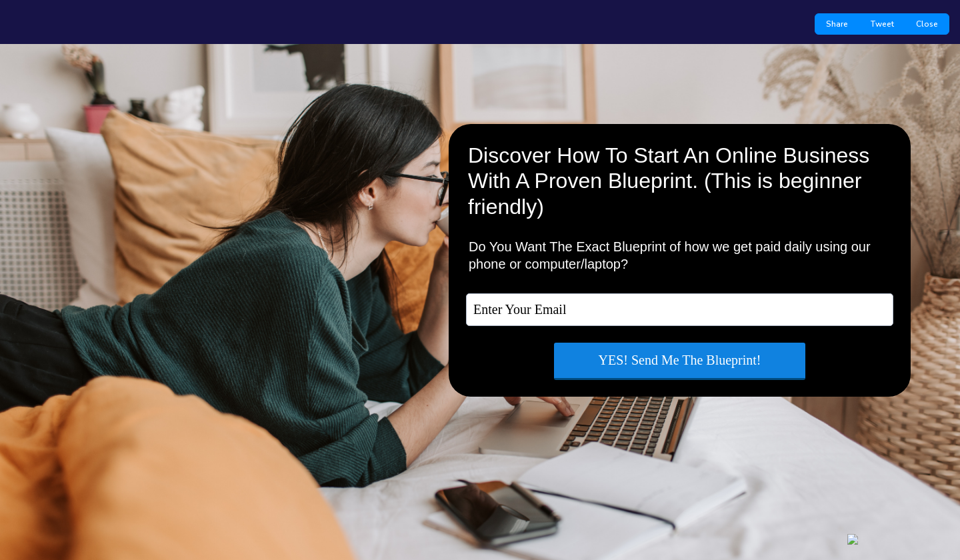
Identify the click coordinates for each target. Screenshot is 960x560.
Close (927, 24)
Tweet (882, 24)
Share (837, 24)
